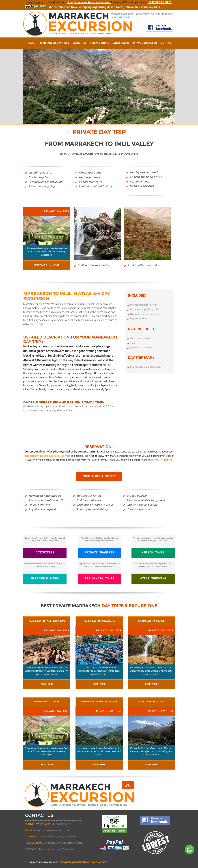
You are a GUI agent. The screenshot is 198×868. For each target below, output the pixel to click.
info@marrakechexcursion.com (89, 2)
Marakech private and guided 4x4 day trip (47, 456)
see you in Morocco (161, 460)
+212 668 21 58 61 (160, 2)
